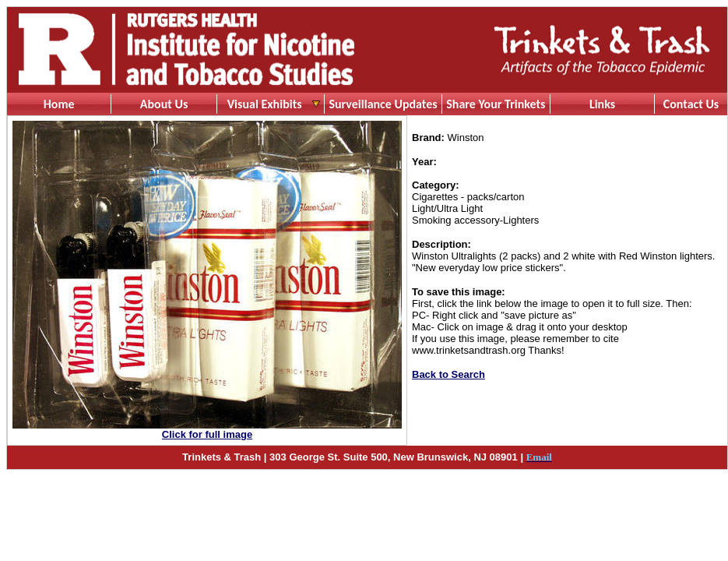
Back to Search (448, 374)
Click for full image (207, 434)
